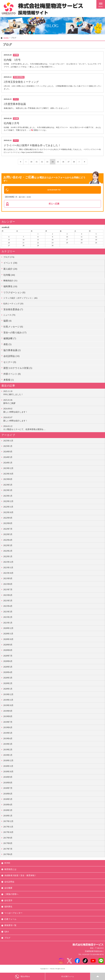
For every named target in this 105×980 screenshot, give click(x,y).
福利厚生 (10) (10, 287)
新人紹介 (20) (10, 269)
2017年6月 (8, 855)
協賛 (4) (7, 321)
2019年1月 (8, 756)
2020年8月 (8, 651)
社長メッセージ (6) (13, 327)
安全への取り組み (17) (15, 333)
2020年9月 (8, 645)
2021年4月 (8, 607)
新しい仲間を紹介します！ (53, 411)
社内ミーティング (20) (13, 304)
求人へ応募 (54, 204)
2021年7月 (8, 590)
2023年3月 (8, 491)
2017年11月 (8, 827)
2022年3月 (8, 546)
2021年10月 (8, 573)
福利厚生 (8, 907)
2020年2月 (8, 684)
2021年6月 (8, 596)
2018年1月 (8, 816)
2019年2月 (8, 750)
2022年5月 (8, 535)
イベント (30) (10, 263)
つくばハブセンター (13, 913)
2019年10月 (8, 706)
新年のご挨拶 (53, 402)
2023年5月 (8, 485)
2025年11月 (8, 441)
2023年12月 (8, 469)
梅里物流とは (10, 870)
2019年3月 (8, 745)
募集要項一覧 (10, 926)
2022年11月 (8, 507)
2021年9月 (8, 579)
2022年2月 (8, 551)
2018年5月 (8, 800)
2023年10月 (8, 474)
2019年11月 (8, 700)
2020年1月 (8, 689)
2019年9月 (8, 711)
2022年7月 (8, 529)
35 (58, 162)
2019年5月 (8, 734)
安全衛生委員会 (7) (13, 310)
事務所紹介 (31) (10, 281)
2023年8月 (8, 480)
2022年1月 (8, 557)
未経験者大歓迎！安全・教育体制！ (20, 876)
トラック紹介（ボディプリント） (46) (20, 299)
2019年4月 (8, 739)
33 (47, 162)
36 (63, 162)
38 (74, 162)
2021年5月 (8, 601)
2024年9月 (8, 452)
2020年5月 (8, 667)
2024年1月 (8, 463)
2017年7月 (8, 849)
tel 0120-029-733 (54, 190)
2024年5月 (8, 458)
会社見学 (8, 901)
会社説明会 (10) (11, 357)
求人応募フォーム (68, 976)
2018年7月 (8, 789)
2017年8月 (8, 844)
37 (69, 162)
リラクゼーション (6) (14, 293)
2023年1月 (8, 496)
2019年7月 (8, 722)
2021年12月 (8, 563)
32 (42, 162)
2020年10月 (8, 640)
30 (31, 162)
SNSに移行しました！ (53, 393)
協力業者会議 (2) (12, 351)
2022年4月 (8, 540)
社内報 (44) (9, 275)
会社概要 (8, 888)
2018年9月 (8, 778)
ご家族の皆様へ (11, 895)
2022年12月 (8, 502)
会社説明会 (9, 882)
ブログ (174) (9, 258)
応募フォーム (10, 920)
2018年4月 (8, 805)
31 (37, 162)
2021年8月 (8, 585)
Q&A (7, 932)
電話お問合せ (23, 977)
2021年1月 (8, 623)
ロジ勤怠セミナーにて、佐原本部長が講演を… (53, 428)
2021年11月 (8, 568)
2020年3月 (8, 678)
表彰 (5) (7, 345)
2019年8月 (8, 717)
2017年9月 (8, 838)
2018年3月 (8, 811)
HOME (6, 38)
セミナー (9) (10, 363)
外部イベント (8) (12, 374)
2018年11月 (8, 767)
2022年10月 (8, 513)
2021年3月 (8, 612)
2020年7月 (8, 656)
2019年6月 (8, 728)
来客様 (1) (9, 380)
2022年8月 (8, 524)
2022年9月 (8, 518)
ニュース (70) (9, 316)
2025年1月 (8, 447)
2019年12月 (8, 695)
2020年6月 (8, 662)
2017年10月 (8, 833)
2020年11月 (8, 634)
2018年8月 (8, 783)
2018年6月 (8, 794)
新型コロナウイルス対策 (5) (18, 368)
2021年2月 (8, 618)
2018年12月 (8, 761)
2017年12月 (8, 822)
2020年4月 (8, 673)
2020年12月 (8, 629)
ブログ (7, 938)
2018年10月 (8, 772)
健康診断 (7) (10, 339)
